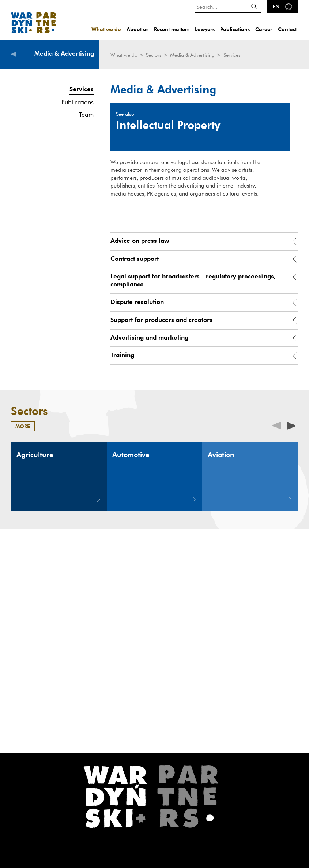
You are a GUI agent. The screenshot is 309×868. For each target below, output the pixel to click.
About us (137, 29)
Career (264, 29)
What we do (106, 29)
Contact (287, 29)
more (23, 426)
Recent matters (172, 29)
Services (82, 89)
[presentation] (291, 425)
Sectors (154, 55)
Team (86, 114)
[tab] (204, 241)
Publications (235, 29)
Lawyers (205, 29)
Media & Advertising (193, 55)
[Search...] (228, 6)
